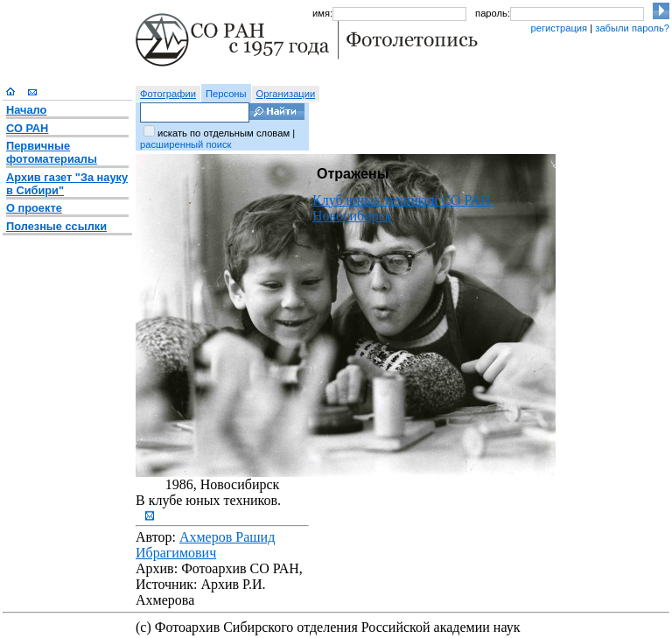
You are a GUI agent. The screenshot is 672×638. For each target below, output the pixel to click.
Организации (286, 94)
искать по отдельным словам (224, 133)
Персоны (226, 94)
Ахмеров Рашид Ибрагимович (205, 545)
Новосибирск (352, 216)
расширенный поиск (185, 144)
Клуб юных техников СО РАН (402, 200)
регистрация (559, 28)
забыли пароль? (632, 28)
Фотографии (168, 94)
